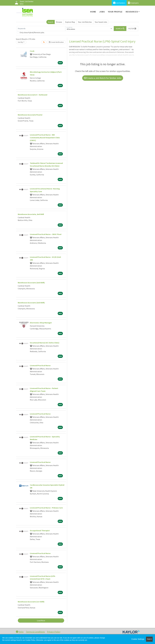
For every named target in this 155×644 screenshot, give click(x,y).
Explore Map (70, 22)
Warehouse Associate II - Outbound (32, 95)
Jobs (102, 12)
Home (93, 12)
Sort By (20, 42)
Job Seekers (119, 3)
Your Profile (115, 12)
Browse (59, 22)
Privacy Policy (54, 632)
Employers (133, 3)
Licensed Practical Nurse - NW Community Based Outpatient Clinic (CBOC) (45, 138)
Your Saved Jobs (101, 22)
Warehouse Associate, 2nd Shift (31, 214)
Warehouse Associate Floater (30, 115)
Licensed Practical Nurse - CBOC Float (46, 234)
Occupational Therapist (40, 531)
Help (20, 632)
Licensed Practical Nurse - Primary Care (46, 508)
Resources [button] (132, 12)
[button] (132, 29)
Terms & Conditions (35, 632)
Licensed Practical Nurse (40, 365)
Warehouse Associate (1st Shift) (31, 602)
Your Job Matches (85, 22)
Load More (41, 621)
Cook (32, 51)
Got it (149, 639)
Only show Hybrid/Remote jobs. (32, 32)
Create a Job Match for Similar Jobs (103, 78)
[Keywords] (41, 29)
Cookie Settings (138, 639)
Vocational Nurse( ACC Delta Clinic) (45, 343)
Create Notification (56, 42)
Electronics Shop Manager (41, 323)
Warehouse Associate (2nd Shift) (31, 283)
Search (51, 22)
